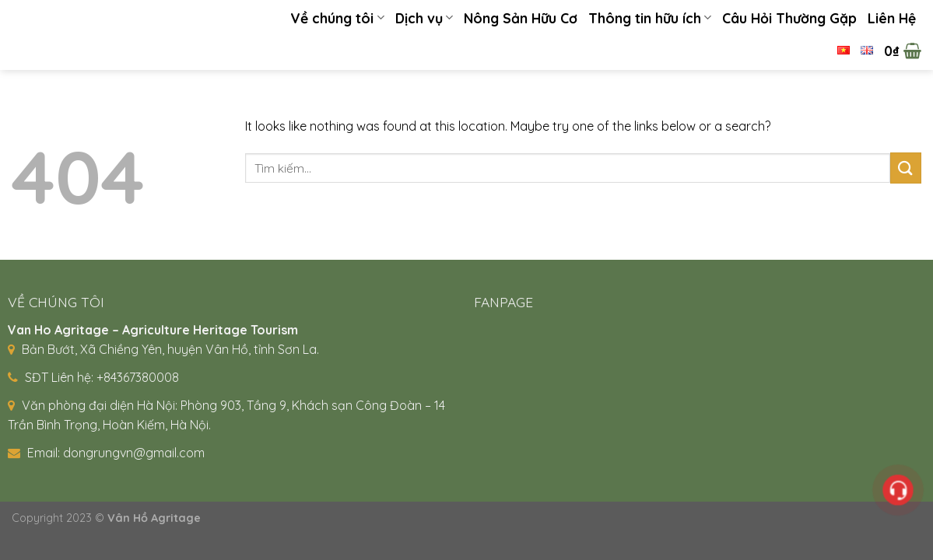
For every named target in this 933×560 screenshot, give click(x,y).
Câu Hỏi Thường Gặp (789, 18)
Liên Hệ (892, 18)
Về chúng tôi (337, 18)
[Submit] (906, 168)
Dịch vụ (424, 18)
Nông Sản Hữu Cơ (521, 18)
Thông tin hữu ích (650, 18)
